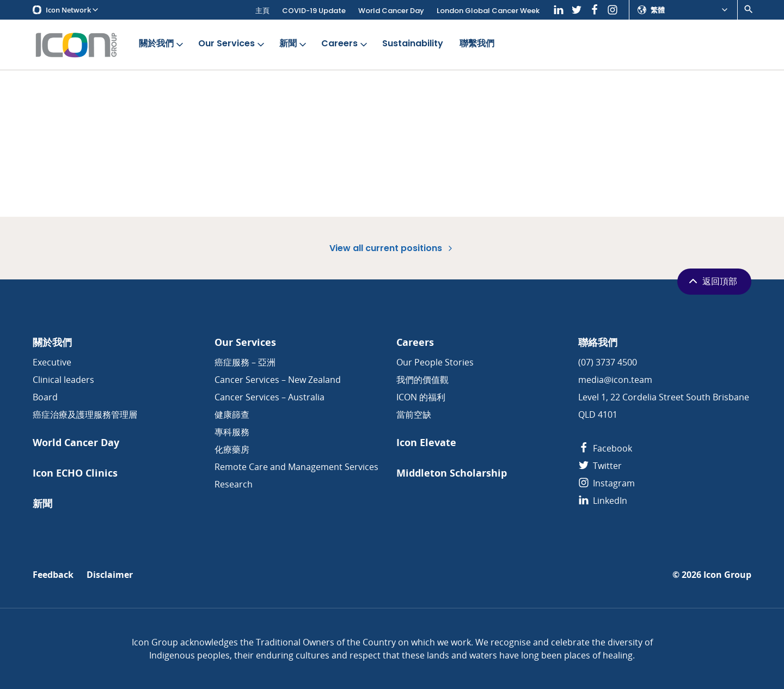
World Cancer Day (391, 11)
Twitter (600, 466)
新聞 (294, 44)
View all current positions (392, 248)
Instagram (607, 483)
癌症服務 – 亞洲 (245, 362)
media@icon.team (615, 380)
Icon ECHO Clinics (75, 473)
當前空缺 (414, 414)
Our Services (232, 44)
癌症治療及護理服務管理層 (85, 414)
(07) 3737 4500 (608, 362)
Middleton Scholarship (452, 473)
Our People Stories (435, 362)
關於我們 (162, 44)
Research (234, 484)
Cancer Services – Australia (269, 397)
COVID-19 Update (314, 11)
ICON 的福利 (421, 397)
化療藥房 (232, 449)
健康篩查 (232, 414)
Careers (345, 44)
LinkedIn (603, 501)
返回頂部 (712, 281)
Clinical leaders (63, 380)
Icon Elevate (426, 443)
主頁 (262, 11)
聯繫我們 (477, 44)
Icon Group (727, 575)
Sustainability (413, 44)
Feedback (53, 575)
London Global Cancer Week (488, 11)
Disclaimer (110, 575)
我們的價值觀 (422, 380)
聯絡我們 (598, 342)
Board (45, 397)
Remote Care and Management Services (296, 467)
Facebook (605, 448)
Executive (52, 362)
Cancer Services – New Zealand (278, 380)
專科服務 (232, 432)
